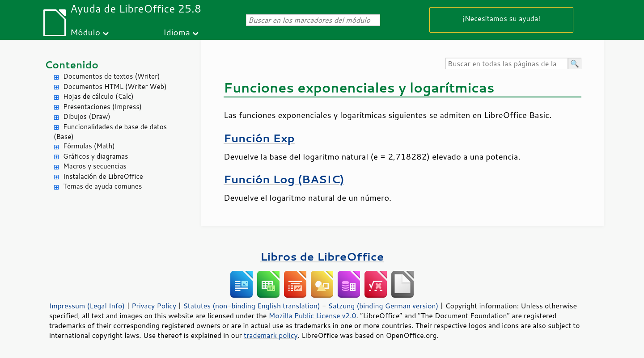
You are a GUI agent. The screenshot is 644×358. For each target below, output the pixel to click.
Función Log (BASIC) (284, 179)
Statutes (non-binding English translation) (251, 306)
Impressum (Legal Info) (87, 306)
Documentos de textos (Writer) (112, 76)
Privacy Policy (154, 306)
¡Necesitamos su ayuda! (502, 18)
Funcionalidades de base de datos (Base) (110, 132)
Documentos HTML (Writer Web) (115, 86)
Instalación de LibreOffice (103, 176)
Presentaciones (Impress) (102, 107)
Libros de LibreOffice (322, 256)
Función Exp (259, 138)
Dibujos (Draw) (87, 116)
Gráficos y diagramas (95, 156)
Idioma (177, 32)
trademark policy (271, 335)
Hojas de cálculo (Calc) (98, 96)
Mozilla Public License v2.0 (313, 316)
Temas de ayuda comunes (102, 186)
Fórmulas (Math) (89, 146)
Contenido (72, 65)
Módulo (85, 32)
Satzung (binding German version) (383, 306)
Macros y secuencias (95, 166)
